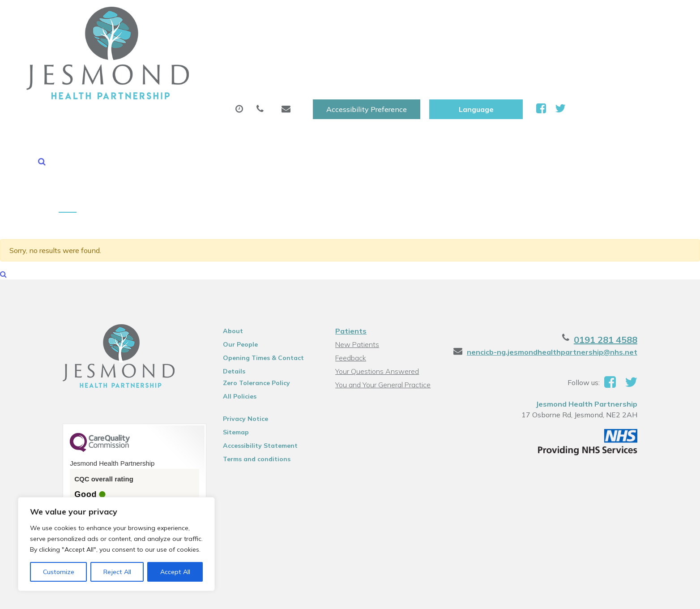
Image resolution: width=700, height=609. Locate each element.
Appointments (241, 44)
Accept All (175, 572)
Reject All (117, 572)
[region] (116, 544)
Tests (467, 44)
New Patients (529, 44)
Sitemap (234, 345)
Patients (351, 244)
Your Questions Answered (377, 284)
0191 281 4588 (610, 253)
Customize (59, 572)
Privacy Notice (244, 332)
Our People (239, 257)
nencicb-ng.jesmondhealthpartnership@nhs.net (556, 265)
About (165, 44)
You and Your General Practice (383, 298)
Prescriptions (324, 44)
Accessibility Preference (474, 17)
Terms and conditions (255, 372)
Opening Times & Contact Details (262, 272)
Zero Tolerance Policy (255, 296)
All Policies (238, 309)
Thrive (632, 595)
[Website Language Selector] (584, 17)
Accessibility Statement (258, 359)
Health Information (620, 44)
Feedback (351, 271)
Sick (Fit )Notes (402, 44)
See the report (97, 440)
